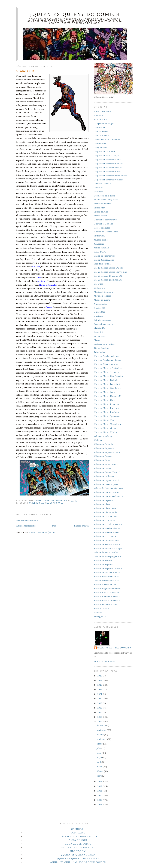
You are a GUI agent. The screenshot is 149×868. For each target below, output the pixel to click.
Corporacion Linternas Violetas (108, 180)
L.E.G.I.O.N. (100, 252)
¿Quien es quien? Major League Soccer (78, 862)
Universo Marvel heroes (105, 392)
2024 (100, 680)
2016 (100, 712)
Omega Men (100, 312)
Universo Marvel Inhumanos (107, 404)
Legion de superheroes (104, 256)
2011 (100, 791)
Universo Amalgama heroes (107, 356)
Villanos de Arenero (103, 456)
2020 (100, 699)
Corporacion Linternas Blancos (108, 164)
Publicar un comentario (27, 521)
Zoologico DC (101, 616)
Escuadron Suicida (103, 204)
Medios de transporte (104, 292)
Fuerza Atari (100, 208)
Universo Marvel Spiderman (107, 416)
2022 (100, 689)
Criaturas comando (103, 184)
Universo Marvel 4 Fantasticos (108, 368)
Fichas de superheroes (78, 847)
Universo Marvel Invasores (107, 408)
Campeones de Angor (104, 123)
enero (99, 776)
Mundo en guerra (102, 300)
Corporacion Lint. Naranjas (107, 156)
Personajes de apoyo (103, 324)
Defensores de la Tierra (105, 196)
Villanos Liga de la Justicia (106, 592)
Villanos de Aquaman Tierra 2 (108, 452)
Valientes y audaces (103, 436)
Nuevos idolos (101, 304)
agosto (100, 744)
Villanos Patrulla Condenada (107, 600)
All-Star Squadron (102, 111)
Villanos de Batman (103, 468)
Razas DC (99, 332)
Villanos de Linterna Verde (106, 540)
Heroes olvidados (102, 228)
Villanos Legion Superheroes (107, 588)
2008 (100, 804)
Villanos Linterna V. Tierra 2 (107, 597)
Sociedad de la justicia (104, 344)
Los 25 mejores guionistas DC (108, 280)
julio (99, 748)
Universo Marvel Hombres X (107, 396)
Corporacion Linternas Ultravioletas (111, 176)
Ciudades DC (100, 127)
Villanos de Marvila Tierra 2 (107, 544)
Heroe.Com (78, 851)
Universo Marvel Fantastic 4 (107, 384)
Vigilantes (99, 440)
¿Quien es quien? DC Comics (75, 14)
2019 (100, 703)
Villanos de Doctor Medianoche (109, 496)
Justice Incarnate (102, 248)
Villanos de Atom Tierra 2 (106, 464)
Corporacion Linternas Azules (108, 160)
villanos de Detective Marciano (108, 488)
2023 (100, 685)
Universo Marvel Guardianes (46, 503)
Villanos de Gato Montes (105, 516)
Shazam (98, 340)
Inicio (55, 526)
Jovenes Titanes (101, 240)
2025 (100, 676)
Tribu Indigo (100, 352)
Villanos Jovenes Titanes (105, 584)
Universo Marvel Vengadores (107, 424)
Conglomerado (101, 148)
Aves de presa (100, 119)
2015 (100, 717)
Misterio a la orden (103, 296)
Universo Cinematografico (106, 364)
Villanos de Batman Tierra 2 (107, 472)
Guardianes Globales (104, 224)
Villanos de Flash (102, 504)
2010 (100, 795)
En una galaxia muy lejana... (107, 200)
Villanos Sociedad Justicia (106, 604)
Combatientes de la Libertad (107, 139)
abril (99, 762)
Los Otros (99, 284)
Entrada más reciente (26, 526)
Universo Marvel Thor (104, 420)
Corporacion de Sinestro (105, 151)
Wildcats (98, 613)
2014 (100, 721)
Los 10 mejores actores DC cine (109, 268)
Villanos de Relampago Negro (108, 548)
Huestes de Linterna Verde (106, 232)
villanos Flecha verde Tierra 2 (108, 581)
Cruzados (98, 188)
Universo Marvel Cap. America (108, 376)
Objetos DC (99, 308)
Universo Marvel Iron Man (106, 412)
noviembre (102, 730)
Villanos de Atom (102, 460)
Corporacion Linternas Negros (108, 167)
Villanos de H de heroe (104, 520)
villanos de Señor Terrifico (106, 552)
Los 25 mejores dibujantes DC (108, 276)
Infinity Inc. (99, 236)
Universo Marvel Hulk (104, 400)
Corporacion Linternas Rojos (107, 172)
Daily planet (78, 840)
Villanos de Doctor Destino (107, 492)
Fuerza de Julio (101, 212)
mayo (99, 757)
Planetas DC (100, 328)
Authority (98, 116)
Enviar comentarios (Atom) (42, 532)
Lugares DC (100, 288)
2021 (100, 694)
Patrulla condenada (103, 320)
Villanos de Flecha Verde (105, 512)
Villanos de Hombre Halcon (107, 532)
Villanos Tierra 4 (102, 609)
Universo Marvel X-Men (105, 432)
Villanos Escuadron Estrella (107, 576)
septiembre (102, 739)
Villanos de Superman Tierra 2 (108, 568)
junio (99, 753)
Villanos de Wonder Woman (107, 572)
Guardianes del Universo (105, 220)
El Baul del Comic (78, 844)
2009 (100, 800)
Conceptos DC (101, 144)
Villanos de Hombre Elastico (107, 528)
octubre (100, 735)
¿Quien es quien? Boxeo (78, 855)
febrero (100, 771)
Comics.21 (78, 829)
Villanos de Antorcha (104, 444)
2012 (100, 786)
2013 (100, 782)
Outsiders (98, 316)
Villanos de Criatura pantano (107, 484)
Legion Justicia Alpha (104, 260)
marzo (100, 767)
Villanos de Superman (104, 564)
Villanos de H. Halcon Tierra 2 (108, 524)
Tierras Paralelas (102, 348)
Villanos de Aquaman (104, 448)
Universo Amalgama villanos (107, 360)
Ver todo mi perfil (105, 661)
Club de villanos (101, 135)
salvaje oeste (100, 336)
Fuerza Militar (101, 216)
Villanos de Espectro (104, 500)
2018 (100, 708)
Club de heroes (101, 132)
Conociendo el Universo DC (78, 836)
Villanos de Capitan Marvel (107, 480)
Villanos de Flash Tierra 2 (106, 508)
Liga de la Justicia (102, 264)
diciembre (101, 725)
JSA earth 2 (99, 244)
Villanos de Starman (103, 560)
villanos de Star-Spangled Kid (108, 556)
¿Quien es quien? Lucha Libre (78, 858)
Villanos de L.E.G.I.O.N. (105, 536)
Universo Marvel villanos (106, 428)
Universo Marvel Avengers (106, 372)
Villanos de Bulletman (104, 476)
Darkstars (98, 192)
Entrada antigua (81, 526)
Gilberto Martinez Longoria (114, 648)
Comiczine (78, 833)
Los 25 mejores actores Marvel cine (110, 272)
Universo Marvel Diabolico (107, 380)
